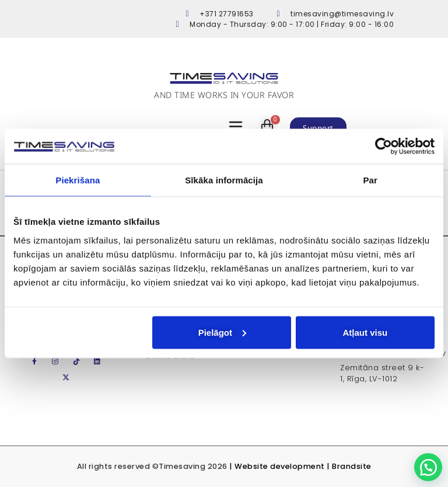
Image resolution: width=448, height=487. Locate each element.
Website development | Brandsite (303, 466)
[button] (428, 467)
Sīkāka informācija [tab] (224, 180)
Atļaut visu (365, 332)
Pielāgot (222, 332)
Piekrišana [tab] (78, 180)
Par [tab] (370, 180)
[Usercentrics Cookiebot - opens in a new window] (384, 147)
